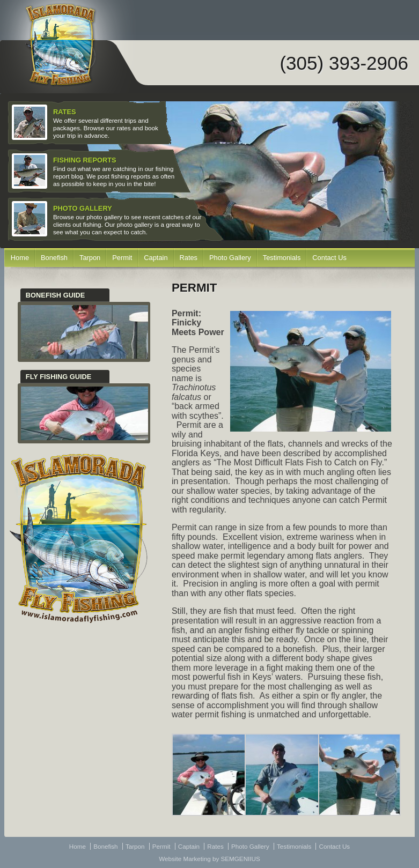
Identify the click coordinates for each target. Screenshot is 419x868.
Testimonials (282, 258)
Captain (156, 258)
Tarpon (90, 258)
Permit (122, 258)
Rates (189, 258)
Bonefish (54, 258)
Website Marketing (185, 859)
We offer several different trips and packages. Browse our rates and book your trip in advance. (86, 123)
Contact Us (329, 258)
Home (20, 258)
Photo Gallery (230, 258)
